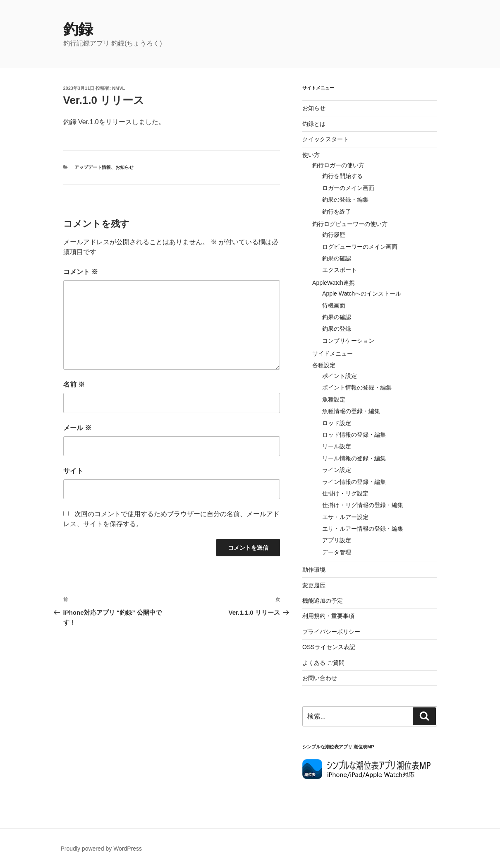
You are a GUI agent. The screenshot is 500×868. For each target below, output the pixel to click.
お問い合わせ (320, 678)
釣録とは (314, 124)
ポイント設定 (340, 376)
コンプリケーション (348, 341)
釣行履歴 (334, 235)
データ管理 (337, 552)
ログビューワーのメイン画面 (360, 247)
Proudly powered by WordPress (102, 849)
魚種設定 (334, 399)
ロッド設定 (337, 423)
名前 (74, 384)
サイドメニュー (333, 353)
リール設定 (337, 446)
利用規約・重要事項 (328, 616)
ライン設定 (337, 470)
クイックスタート (325, 139)
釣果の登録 (337, 329)
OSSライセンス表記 (329, 647)
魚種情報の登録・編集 (351, 411)
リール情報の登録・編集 (354, 458)
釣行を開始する (342, 176)
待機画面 (334, 305)
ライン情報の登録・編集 (354, 482)
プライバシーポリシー (331, 632)
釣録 (78, 29)
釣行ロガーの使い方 (338, 165)
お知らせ (124, 167)
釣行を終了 (337, 212)
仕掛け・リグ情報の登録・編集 (363, 505)
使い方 (311, 155)
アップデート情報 (93, 167)
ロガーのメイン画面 (348, 188)
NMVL (118, 88)
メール (77, 428)
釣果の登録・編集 (345, 200)
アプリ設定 (337, 540)
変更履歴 (314, 585)
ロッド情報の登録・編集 (354, 435)
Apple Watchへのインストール (362, 293)
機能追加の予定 (323, 601)
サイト (73, 471)
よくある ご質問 (323, 663)
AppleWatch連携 (334, 283)
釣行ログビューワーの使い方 (350, 224)
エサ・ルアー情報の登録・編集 (363, 529)
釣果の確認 (337, 258)
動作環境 (314, 570)
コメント (81, 272)
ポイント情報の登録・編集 (357, 387)
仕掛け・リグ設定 (345, 493)
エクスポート (340, 270)
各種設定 (324, 365)
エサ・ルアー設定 (345, 517)
